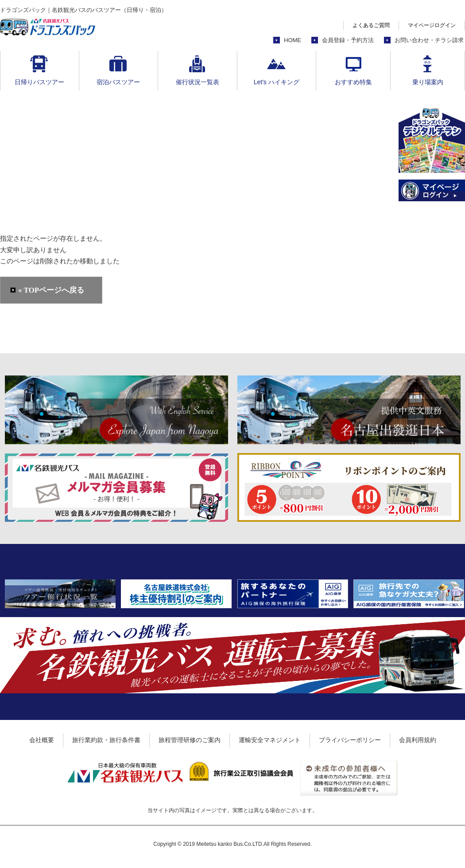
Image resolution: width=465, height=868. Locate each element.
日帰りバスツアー (39, 82)
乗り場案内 (428, 82)
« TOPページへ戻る (51, 290)
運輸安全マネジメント (270, 740)
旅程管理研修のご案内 (190, 740)
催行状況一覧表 (198, 82)
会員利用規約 (418, 740)
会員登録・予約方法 (348, 40)
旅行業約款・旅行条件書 (106, 740)
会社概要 (42, 740)
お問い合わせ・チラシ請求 (429, 40)
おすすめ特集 (353, 82)
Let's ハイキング (277, 82)
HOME (293, 40)
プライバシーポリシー (350, 740)
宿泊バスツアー (118, 82)
